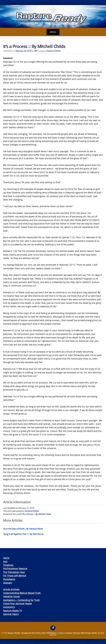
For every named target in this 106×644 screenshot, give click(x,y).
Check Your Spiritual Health (18, 604)
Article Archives (11, 589)
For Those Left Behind (15, 576)
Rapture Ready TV (13, 611)
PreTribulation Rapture (15, 569)
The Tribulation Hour (14, 572)
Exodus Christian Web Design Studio (82, 633)
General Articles (53, 51)
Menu (53, 32)
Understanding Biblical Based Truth (22, 593)
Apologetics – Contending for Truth (21, 600)
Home (6, 558)
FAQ (5, 562)
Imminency (9, 607)
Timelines (8, 565)
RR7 (36, 51)
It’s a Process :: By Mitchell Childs (36, 514)
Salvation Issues (12, 596)
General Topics (11, 614)
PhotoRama (9, 579)
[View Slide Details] (53, 16)
